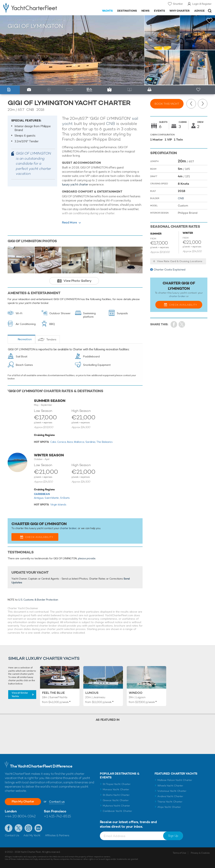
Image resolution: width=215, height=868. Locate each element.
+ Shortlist (199, 90)
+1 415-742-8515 (57, 816)
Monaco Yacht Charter (116, 789)
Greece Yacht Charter (116, 800)
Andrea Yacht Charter (170, 796)
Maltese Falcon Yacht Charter (175, 780)
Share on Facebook (174, 324)
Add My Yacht (32, 835)
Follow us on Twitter (18, 828)
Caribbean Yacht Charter (117, 811)
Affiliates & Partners (57, 835)
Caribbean (42, 494)
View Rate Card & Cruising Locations (180, 261)
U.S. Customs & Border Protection (38, 600)
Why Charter (180, 11)
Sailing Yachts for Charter (49, 20)
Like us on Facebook (9, 828)
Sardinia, (91, 442)
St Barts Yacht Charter (116, 795)
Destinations (127, 11)
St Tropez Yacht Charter (117, 784)
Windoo (136, 693)
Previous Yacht (191, 104)
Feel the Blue (53, 693)
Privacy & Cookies (200, 853)
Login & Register (202, 4)
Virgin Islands (58, 504)
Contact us (57, 802)
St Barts (65, 498)
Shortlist (178, 4)
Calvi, (54, 442)
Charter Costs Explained (170, 270)
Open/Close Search (210, 11)
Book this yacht (167, 104)
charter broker (68, 528)
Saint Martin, (52, 498)
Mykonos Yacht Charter (116, 806)
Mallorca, (80, 442)
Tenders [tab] (51, 339)
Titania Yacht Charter (170, 802)
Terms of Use (179, 853)
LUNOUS (92, 693)
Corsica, (62, 442)
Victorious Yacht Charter (172, 791)
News (145, 11)
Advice (199, 11)
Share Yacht (182, 324)
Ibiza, (71, 442)
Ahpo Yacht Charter (169, 807)
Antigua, (39, 498)
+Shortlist (209, 21)
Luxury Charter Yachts (20, 20)
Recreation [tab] (25, 339)
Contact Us (12, 835)
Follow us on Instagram (28, 828)
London (11, 811)
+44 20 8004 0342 (20, 816)
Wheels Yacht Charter (170, 786)
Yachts (107, 11)
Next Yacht (203, 104)
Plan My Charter (23, 801)
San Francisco (55, 811)
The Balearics (104, 442)
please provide (87, 558)
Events (159, 11)
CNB (110, 123)
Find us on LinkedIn (38, 828)
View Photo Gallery (77, 281)
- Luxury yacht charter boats (34, 8)
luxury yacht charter (75, 184)
